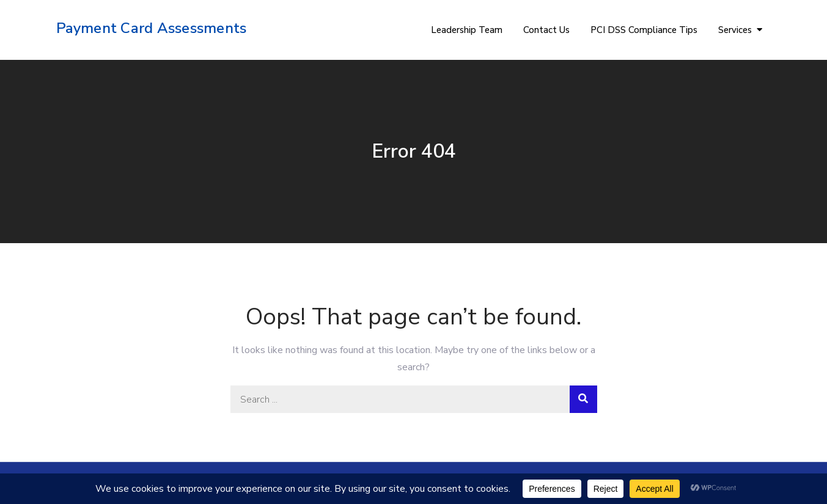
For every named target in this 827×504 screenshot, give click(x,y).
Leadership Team (467, 30)
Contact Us (546, 30)
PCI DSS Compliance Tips (644, 30)
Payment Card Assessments (152, 28)
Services (735, 30)
